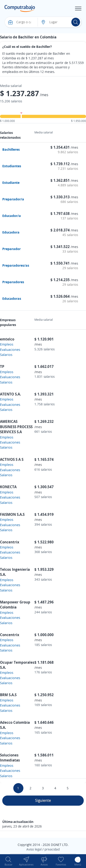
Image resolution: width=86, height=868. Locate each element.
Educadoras (12, 298)
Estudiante (11, 182)
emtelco (7, 339)
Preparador (11, 249)
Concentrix (10, 542)
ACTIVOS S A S (12, 459)
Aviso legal (34, 849)
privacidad (52, 849)
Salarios (6, 355)
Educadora (11, 232)
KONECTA (8, 487)
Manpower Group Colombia (15, 605)
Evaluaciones (10, 349)
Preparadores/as (16, 265)
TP (2, 366)
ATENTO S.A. (10, 394)
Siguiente (43, 800)
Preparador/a (13, 199)
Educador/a (12, 216)
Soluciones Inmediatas (10, 758)
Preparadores (13, 282)
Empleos (7, 344)
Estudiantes (12, 166)
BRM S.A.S (8, 695)
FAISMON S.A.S (12, 514)
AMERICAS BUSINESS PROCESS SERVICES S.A (16, 427)
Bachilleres (11, 149)
